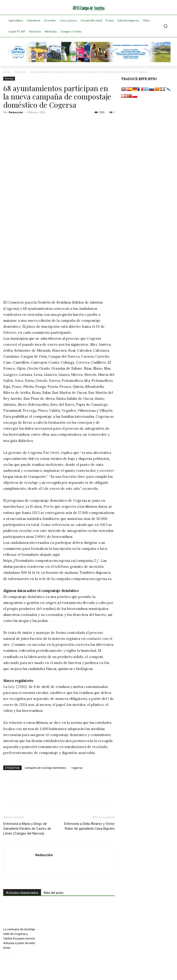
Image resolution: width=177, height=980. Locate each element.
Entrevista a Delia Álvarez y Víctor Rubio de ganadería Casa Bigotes (89, 826)
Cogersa (77, 768)
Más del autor (54, 893)
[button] (166, 26)
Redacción (16, 112)
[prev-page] (6, 957)
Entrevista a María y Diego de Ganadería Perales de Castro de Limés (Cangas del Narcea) (27, 829)
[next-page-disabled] (13, 957)
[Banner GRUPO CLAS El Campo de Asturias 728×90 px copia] (88, 61)
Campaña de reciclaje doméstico (46, 768)
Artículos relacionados (22, 893)
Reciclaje (20, 72)
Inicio (7, 72)
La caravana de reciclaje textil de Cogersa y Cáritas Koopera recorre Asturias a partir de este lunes (19, 938)
